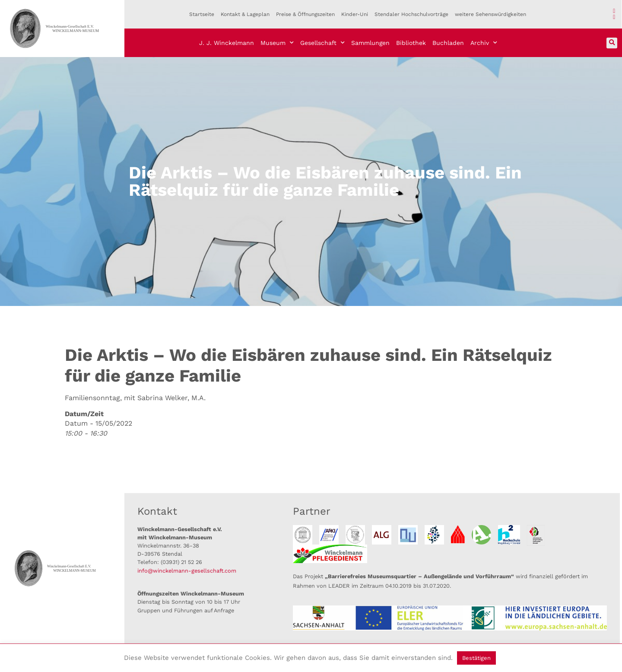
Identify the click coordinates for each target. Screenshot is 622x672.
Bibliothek (411, 43)
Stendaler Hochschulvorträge (411, 14)
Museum (277, 43)
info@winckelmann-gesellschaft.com (187, 571)
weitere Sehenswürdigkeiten (490, 14)
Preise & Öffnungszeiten (305, 14)
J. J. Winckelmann (227, 43)
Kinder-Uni (355, 14)
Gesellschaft (322, 43)
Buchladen (448, 43)
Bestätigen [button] (476, 658)
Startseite (202, 14)
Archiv (484, 43)
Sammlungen (370, 43)
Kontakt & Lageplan (245, 14)
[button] (612, 43)
